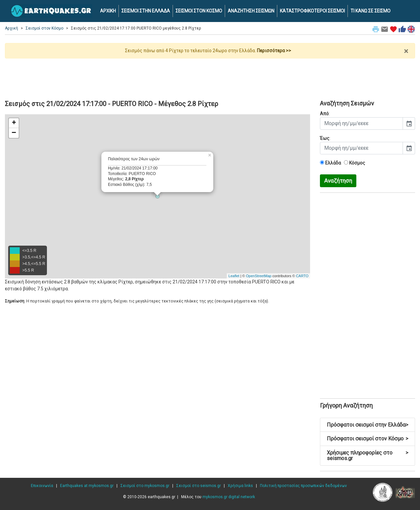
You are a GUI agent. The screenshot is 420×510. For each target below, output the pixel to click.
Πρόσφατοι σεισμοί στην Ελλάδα (367, 425)
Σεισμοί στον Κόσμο (44, 28)
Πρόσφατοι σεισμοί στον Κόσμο (367, 439)
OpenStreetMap (259, 276)
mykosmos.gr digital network (229, 497)
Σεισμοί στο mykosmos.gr (145, 486)
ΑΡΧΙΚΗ (108, 11)
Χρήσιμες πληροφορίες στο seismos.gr (367, 456)
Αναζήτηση (338, 181)
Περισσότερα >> (274, 51)
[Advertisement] (210, 77)
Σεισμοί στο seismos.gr (199, 486)
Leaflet (234, 276)
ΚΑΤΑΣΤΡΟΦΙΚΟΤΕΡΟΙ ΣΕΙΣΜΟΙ (312, 11)
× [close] (406, 51)
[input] (361, 123)
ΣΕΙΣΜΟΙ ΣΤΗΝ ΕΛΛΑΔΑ (146, 11)
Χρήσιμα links (240, 486)
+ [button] (14, 123)
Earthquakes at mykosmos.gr (87, 486)
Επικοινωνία (42, 486)
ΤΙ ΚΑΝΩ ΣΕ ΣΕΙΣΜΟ (370, 11)
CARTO (302, 276)
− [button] (14, 133)
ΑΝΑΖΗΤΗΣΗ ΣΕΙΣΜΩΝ (251, 11)
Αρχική (11, 28)
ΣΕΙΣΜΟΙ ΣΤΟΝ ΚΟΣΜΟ (199, 11)
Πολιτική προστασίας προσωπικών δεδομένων (303, 486)
